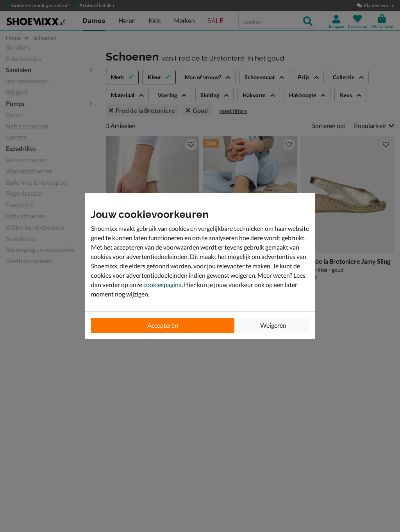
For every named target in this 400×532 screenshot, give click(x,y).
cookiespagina (162, 285)
